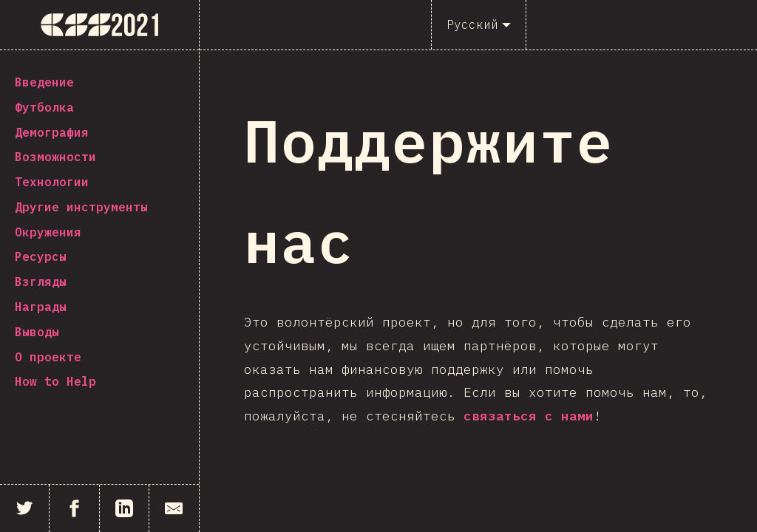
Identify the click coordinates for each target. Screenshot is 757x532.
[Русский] (479, 25)
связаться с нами (529, 416)
